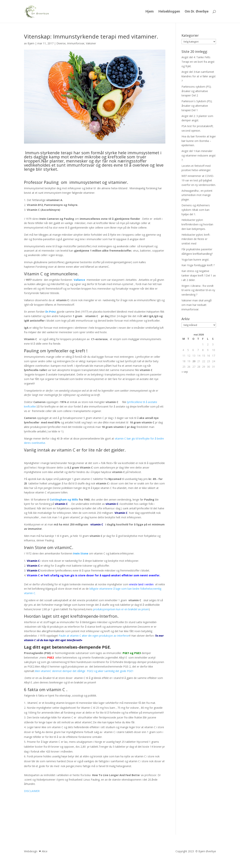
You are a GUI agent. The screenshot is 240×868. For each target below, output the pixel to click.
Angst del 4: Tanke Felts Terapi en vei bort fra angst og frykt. (198, 62)
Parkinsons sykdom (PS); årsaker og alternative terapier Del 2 (196, 91)
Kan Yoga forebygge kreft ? (198, 265)
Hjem (150, 12)
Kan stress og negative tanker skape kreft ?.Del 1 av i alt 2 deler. (199, 275)
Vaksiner (91, 43)
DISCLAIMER (32, 791)
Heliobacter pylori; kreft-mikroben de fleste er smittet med (196, 239)
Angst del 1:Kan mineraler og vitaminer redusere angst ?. (199, 155)
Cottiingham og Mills (64, 500)
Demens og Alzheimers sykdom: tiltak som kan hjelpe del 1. (196, 210)
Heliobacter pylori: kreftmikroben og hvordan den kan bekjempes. (197, 224)
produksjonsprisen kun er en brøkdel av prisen (121, 609)
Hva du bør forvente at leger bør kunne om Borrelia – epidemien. (199, 141)
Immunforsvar (76, 43)
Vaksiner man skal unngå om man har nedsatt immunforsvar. (196, 305)
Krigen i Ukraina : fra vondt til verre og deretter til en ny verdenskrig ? (198, 290)
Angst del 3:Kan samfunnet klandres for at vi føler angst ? (199, 76)
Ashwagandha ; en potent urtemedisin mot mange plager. (197, 195)
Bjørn (31, 43)
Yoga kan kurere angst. (195, 260)
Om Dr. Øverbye (197, 12)
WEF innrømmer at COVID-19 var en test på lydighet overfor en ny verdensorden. (199, 180)
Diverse (61, 43)
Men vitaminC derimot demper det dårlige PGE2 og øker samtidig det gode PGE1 (84, 671)
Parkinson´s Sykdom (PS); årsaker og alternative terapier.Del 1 (197, 106)
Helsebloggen (169, 12)
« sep (185, 372)
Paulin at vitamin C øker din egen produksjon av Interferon (94, 636)
